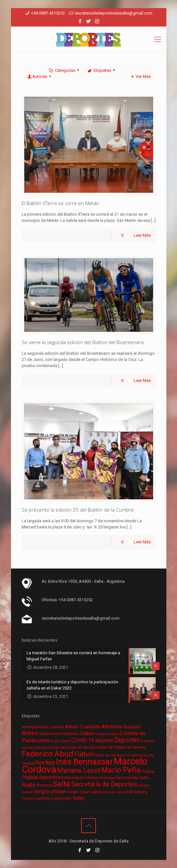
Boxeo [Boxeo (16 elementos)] (30, 733)
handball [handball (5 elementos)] (28, 763)
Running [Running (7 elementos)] (44, 785)
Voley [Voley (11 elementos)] (78, 798)
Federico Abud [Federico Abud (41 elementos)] (47, 754)
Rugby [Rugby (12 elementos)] (29, 785)
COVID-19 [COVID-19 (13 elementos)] (83, 740)
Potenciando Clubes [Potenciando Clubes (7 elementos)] (80, 778)
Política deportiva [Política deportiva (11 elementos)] (41, 777)
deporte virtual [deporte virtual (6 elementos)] (47, 747)
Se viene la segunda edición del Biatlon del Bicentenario (83, 342)
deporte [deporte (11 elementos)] (104, 741)
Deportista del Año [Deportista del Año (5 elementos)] (75, 748)
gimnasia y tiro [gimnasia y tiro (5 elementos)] (143, 755)
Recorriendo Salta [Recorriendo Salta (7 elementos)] (132, 778)
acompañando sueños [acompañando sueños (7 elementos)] (43, 727)
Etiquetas (102, 70)
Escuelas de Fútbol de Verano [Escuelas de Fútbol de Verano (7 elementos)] (118, 747)
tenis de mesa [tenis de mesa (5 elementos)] (114, 792)
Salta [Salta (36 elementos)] (61, 784)
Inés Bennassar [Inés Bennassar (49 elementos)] (84, 762)
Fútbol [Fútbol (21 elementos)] (83, 754)
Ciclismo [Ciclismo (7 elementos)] (71, 734)
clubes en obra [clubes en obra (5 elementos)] (107, 734)
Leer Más (142, 235)
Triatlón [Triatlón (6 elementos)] (28, 798)
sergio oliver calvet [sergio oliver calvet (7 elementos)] (84, 792)
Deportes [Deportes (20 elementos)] (127, 740)
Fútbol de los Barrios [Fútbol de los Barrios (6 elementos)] (112, 755)
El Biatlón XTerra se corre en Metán (60, 203)
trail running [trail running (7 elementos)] (137, 792)
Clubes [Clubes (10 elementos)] (87, 733)
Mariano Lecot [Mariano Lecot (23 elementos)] (79, 770)
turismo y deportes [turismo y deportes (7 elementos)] (54, 798)
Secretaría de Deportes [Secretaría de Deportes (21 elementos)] (104, 784)
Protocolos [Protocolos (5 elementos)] (107, 778)
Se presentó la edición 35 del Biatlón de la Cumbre (78, 510)
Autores (40, 76)
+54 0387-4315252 (48, 13)
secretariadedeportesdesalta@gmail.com (114, 13)
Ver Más (140, 76)
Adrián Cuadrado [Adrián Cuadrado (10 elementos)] (83, 727)
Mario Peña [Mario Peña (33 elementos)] (121, 770)
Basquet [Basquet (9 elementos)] (132, 727)
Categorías (65, 70)
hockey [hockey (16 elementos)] (46, 762)
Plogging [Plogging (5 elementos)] (148, 771)
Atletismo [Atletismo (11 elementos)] (112, 727)
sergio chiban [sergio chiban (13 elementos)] (50, 791)
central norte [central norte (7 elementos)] (50, 734)
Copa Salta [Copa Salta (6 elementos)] (60, 741)
